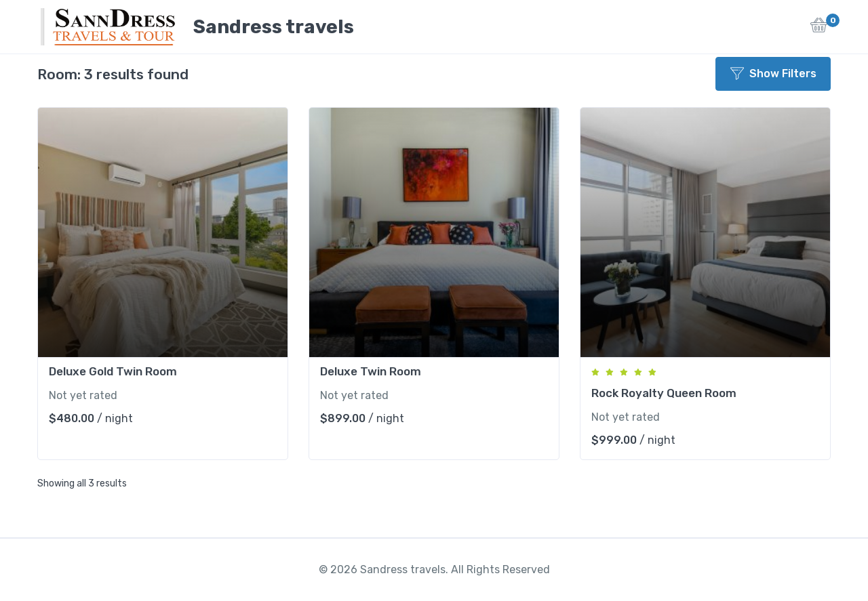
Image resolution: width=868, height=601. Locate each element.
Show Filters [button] (773, 74)
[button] (819, 29)
